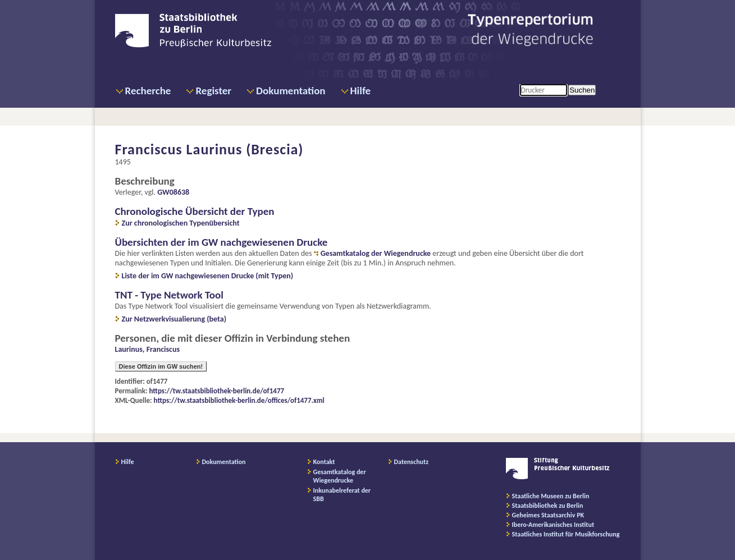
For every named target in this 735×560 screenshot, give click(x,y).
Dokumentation (291, 91)
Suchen (582, 90)
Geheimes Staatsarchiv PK (548, 515)
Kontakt (324, 462)
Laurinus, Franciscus (148, 349)
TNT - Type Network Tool (169, 295)
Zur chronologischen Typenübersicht (181, 223)
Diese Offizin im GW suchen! (161, 366)
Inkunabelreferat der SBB (342, 495)
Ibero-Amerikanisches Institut (553, 525)
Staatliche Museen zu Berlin (551, 496)
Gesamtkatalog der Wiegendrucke (376, 253)
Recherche (148, 91)
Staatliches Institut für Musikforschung (566, 534)
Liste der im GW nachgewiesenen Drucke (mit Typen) (208, 276)
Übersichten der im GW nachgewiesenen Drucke (222, 242)
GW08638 (173, 192)
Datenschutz (412, 462)
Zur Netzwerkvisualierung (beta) (174, 319)
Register (213, 91)
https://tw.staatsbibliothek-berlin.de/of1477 (217, 391)
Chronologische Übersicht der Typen (195, 211)
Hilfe (361, 91)
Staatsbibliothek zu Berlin (548, 506)
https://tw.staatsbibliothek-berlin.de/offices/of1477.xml (239, 400)
